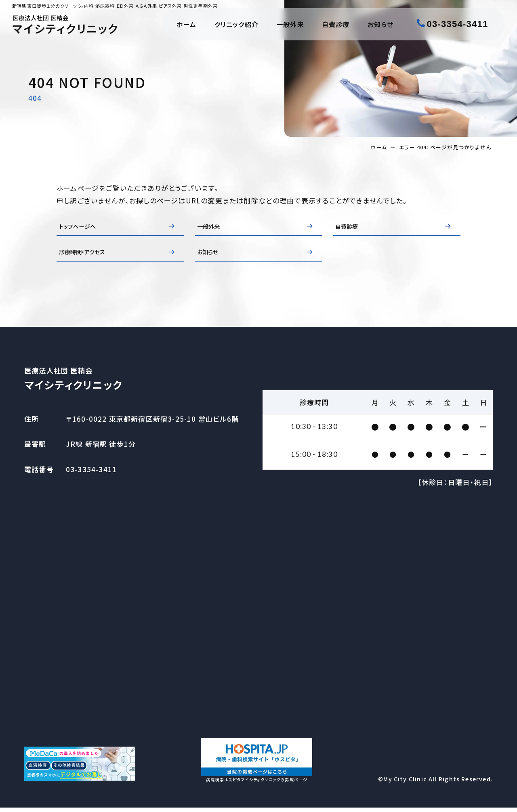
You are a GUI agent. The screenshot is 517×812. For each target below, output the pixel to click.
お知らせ (381, 24)
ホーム (187, 24)
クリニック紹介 (236, 24)
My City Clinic (405, 784)
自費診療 (336, 24)
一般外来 (290, 24)
